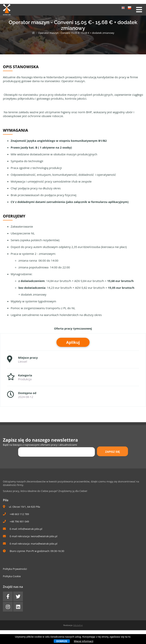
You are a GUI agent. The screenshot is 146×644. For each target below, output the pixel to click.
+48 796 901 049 (16, 521)
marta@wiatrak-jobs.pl (44, 544)
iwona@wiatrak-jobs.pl (44, 536)
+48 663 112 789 (16, 514)
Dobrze (62, 641)
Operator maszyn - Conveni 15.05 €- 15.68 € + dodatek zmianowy (76, 33)
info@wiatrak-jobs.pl (30, 529)
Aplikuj (73, 342)
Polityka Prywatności (15, 569)
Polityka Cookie (12, 576)
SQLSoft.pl (78, 625)
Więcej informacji (84, 641)
